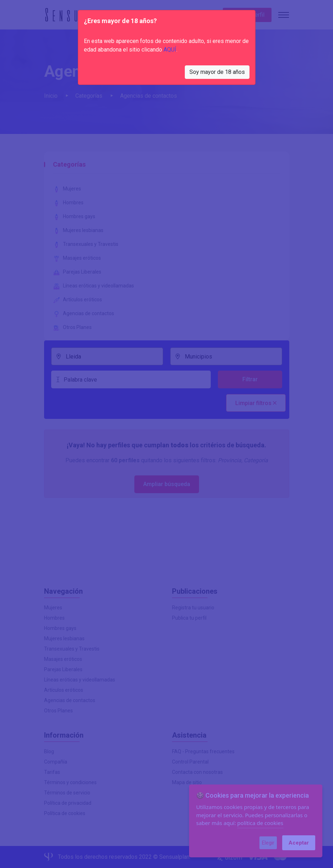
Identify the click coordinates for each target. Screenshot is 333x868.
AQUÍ (170, 50)
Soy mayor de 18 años (217, 72)
